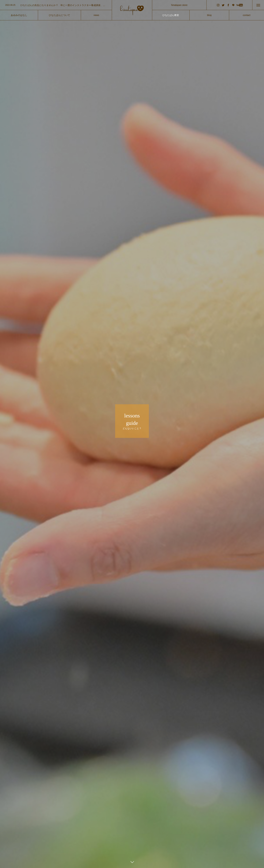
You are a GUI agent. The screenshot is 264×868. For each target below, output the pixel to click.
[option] (56, 5)
